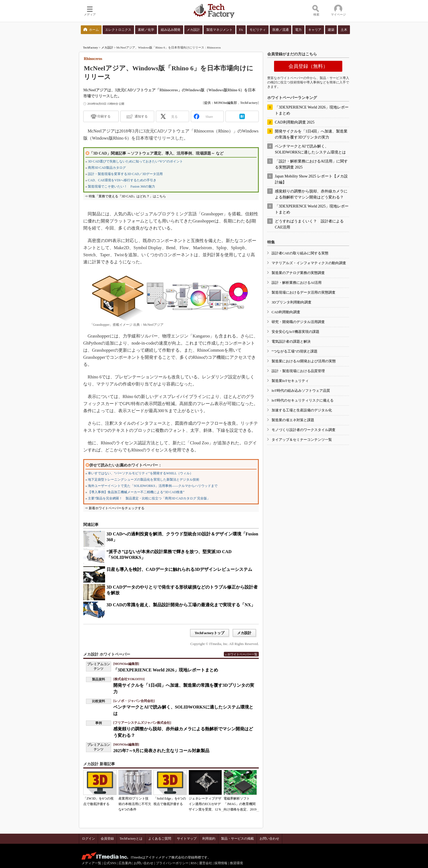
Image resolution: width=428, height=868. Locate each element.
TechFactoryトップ (209, 633)
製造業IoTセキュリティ (290, 381)
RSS (194, 863)
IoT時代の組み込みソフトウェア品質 (301, 391)
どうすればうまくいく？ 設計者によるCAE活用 (309, 224)
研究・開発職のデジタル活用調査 (298, 322)
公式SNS (110, 863)
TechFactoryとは (131, 839)
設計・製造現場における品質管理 (298, 371)
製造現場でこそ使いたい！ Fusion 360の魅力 (121, 186)
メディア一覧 (91, 863)
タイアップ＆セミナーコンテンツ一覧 (302, 440)
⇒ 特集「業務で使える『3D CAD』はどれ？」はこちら (125, 196)
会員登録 (107, 839)
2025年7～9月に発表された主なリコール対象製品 (161, 751)
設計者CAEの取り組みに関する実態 (300, 253)
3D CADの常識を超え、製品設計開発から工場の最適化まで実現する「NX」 (181, 605)
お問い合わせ (269, 839)
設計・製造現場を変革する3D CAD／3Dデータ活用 (125, 174)
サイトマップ (187, 839)
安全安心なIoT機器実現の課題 (295, 332)
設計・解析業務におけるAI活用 (297, 283)
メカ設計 (107, 47)
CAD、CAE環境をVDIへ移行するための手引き (122, 180)
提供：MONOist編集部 (221, 103)
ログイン (88, 839)
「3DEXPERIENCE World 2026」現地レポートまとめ (166, 670)
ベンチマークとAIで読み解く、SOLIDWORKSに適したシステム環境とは (310, 149)
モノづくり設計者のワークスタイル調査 (304, 430)
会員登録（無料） (308, 66)
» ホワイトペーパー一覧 (241, 654)
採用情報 (221, 863)
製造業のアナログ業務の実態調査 (298, 273)
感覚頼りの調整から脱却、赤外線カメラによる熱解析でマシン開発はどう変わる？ (311, 194)
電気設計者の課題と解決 (291, 341)
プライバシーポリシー (172, 863)
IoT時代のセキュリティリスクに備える (303, 400)
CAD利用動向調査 (286, 312)
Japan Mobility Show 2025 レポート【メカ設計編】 (311, 179)
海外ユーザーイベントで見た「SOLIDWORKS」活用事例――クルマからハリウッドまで (153, 486)
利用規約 (209, 839)
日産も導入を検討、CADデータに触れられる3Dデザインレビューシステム (179, 569)
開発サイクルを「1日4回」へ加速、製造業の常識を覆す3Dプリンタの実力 (311, 134)
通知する (141, 116)
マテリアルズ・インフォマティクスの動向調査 (309, 263)
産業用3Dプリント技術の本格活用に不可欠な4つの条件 (135, 804)
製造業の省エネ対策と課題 (293, 420)
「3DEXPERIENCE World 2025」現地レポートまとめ (312, 209)
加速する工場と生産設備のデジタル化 (302, 410)
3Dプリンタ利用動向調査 (292, 302)
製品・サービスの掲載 (237, 839)
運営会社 (206, 863)
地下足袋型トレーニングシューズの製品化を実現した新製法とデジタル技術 (144, 480)
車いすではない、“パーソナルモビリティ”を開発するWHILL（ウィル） (140, 473)
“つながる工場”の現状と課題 (295, 351)
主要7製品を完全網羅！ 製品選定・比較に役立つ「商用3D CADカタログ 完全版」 (149, 498)
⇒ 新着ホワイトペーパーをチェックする (115, 508)
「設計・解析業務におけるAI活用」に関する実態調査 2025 (311, 164)
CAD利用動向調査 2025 (295, 122)
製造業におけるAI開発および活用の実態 (304, 361)
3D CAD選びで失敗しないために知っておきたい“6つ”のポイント (135, 161)
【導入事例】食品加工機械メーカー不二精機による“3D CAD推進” (136, 492)
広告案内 (125, 863)
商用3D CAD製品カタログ (107, 168)
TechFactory (90, 47)
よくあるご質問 (160, 839)
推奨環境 (236, 863)
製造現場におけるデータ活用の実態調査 (304, 292)
